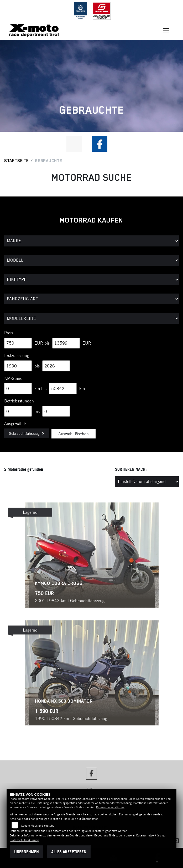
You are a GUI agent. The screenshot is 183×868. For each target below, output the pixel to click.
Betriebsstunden (19, 401)
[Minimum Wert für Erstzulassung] (18, 366)
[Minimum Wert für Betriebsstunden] (18, 411)
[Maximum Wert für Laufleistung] (63, 388)
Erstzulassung (17, 355)
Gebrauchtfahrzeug (27, 433)
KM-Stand (13, 378)
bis (37, 366)
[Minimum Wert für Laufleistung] (18, 388)
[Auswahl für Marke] (91, 241)
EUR (87, 343)
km (82, 388)
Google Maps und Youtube (38, 826)
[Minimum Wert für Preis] (18, 343)
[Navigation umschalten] (166, 31)
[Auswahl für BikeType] (91, 280)
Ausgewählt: (15, 423)
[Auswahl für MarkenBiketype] (91, 318)
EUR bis (42, 343)
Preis (9, 333)
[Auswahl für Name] (91, 260)
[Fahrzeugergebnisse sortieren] (147, 482)
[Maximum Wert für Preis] (66, 343)
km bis (40, 388)
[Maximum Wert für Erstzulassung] (56, 366)
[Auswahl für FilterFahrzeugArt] (91, 299)
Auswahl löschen (74, 434)
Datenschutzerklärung (110, 807)
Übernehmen (27, 852)
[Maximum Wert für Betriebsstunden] (56, 411)
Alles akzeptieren (69, 852)
